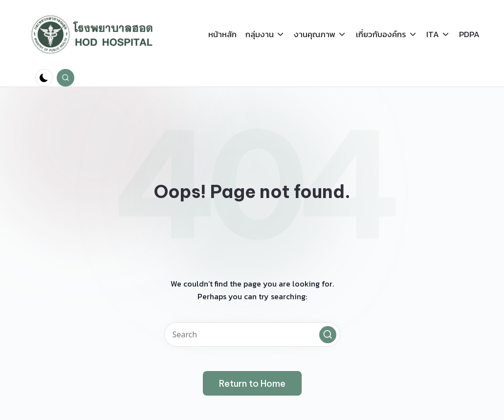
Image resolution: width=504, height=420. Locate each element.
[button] (328, 335)
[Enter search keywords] (252, 334)
